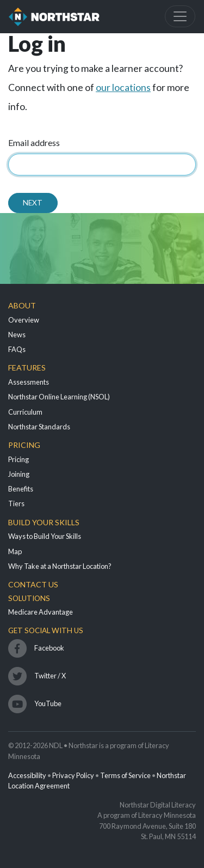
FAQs (17, 349)
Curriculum (25, 412)
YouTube (48, 703)
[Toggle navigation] (180, 16)
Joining (19, 474)
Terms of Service (125, 775)
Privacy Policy (73, 775)
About (22, 305)
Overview (24, 320)
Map (15, 551)
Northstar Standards (39, 427)
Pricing (24, 445)
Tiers (16, 503)
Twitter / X (50, 676)
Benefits (21, 489)
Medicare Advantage (41, 612)
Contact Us (33, 584)
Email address (34, 142)
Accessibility (27, 775)
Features (27, 368)
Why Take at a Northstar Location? (60, 566)
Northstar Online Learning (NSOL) (59, 397)
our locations (123, 87)
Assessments (29, 382)
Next (33, 203)
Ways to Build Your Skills (45, 536)
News (17, 335)
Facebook (49, 648)
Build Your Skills (44, 522)
